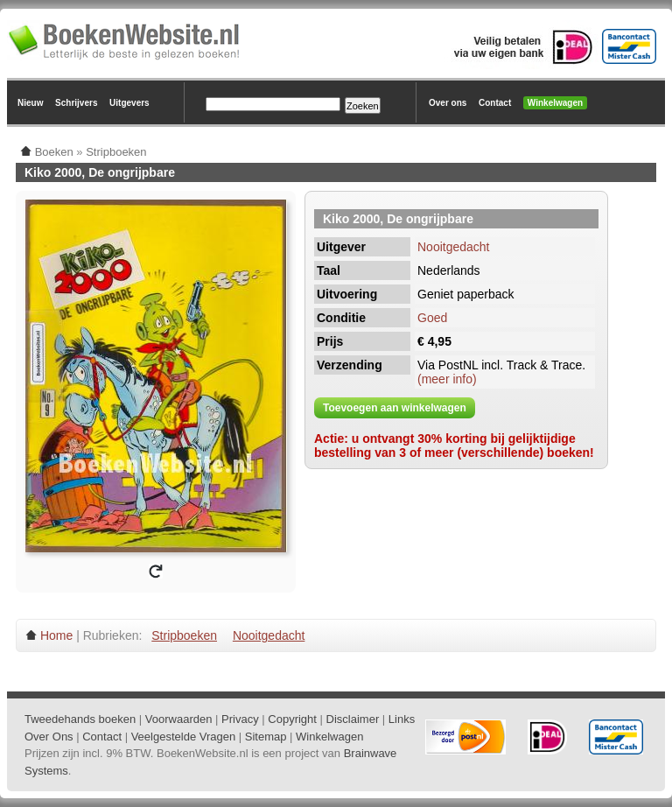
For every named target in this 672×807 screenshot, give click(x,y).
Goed (432, 318)
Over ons (448, 103)
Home (56, 635)
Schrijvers (76, 103)
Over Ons (49, 737)
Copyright (292, 719)
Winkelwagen (555, 103)
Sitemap (266, 737)
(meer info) (447, 379)
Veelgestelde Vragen (184, 737)
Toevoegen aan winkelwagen (395, 408)
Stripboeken (184, 635)
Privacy (240, 719)
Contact (495, 103)
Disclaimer (353, 719)
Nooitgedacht (454, 247)
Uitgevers (129, 103)
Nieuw (30, 103)
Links (402, 719)
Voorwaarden (179, 719)
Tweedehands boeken (80, 719)
